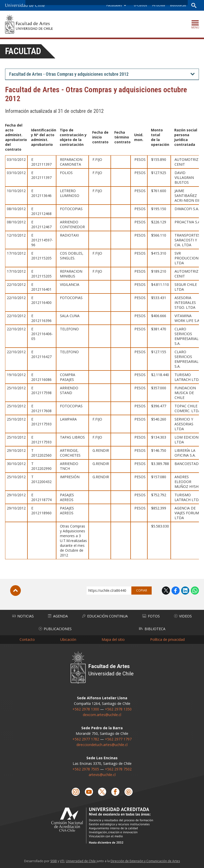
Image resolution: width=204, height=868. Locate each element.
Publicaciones (55, 629)
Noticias (23, 616)
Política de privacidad (167, 639)
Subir (15, 590)
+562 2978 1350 (118, 709)
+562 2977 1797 (118, 739)
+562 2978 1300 (86, 709)
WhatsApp (195, 590)
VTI (62, 861)
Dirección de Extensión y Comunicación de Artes (145, 861)
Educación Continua (105, 616)
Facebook (176, 590)
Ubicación (68, 639)
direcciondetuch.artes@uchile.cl (102, 744)
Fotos (151, 616)
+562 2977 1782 (86, 739)
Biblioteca (152, 629)
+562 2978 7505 (86, 769)
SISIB (54, 861)
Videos (183, 616)
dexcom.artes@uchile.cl (102, 714)
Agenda (58, 616)
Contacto (27, 639)
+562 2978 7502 (118, 769)
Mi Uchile (159, 5)
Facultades (114, 5)
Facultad (23, 51)
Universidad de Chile (81, 861)
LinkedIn (185, 590)
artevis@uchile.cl (102, 774)
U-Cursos (140, 5)
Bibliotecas (178, 5)
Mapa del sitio (113, 639)
